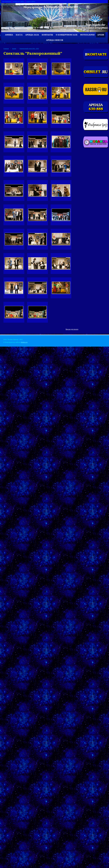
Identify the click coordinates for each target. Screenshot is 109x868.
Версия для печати (72, 329)
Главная (6, 48)
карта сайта (31, 2)
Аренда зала (32, 35)
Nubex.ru (24, 342)
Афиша (9, 35)
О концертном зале (67, 35)
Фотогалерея (87, 35)
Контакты (47, 35)
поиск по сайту (19, 2)
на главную (7, 2)
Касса (19, 35)
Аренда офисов (55, 40)
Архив (101, 35)
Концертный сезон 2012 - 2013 (29, 48)
